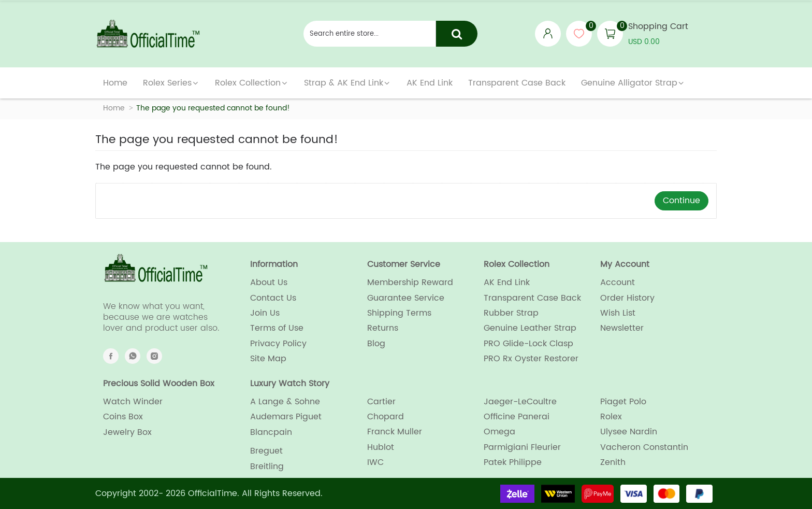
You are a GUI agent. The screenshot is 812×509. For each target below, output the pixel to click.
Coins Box (123, 417)
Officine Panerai (517, 417)
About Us (269, 282)
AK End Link (507, 282)
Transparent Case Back (532, 298)
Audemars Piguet (286, 417)
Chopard (386, 417)
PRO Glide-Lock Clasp (528, 344)
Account (618, 282)
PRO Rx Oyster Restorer (531, 359)
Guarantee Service (406, 298)
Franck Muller (395, 432)
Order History (627, 298)
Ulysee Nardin (629, 432)
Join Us (265, 313)
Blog (376, 344)
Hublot (381, 447)
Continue (682, 201)
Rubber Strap (511, 313)
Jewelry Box (127, 432)
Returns (383, 328)
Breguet (266, 451)
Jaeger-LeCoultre (520, 402)
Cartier (381, 402)
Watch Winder (133, 402)
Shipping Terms (399, 313)
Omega (499, 432)
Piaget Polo (623, 402)
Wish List (618, 313)
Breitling (267, 466)
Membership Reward (410, 282)
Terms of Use (277, 328)
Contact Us (273, 298)
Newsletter (622, 328)
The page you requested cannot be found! (213, 108)
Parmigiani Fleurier (522, 447)
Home (114, 108)
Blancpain (271, 432)
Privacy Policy (278, 344)
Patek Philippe (513, 462)
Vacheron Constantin (644, 447)
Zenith (613, 462)
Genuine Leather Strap (530, 328)
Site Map (268, 359)
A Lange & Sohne (285, 402)
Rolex (611, 417)
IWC (375, 462)
